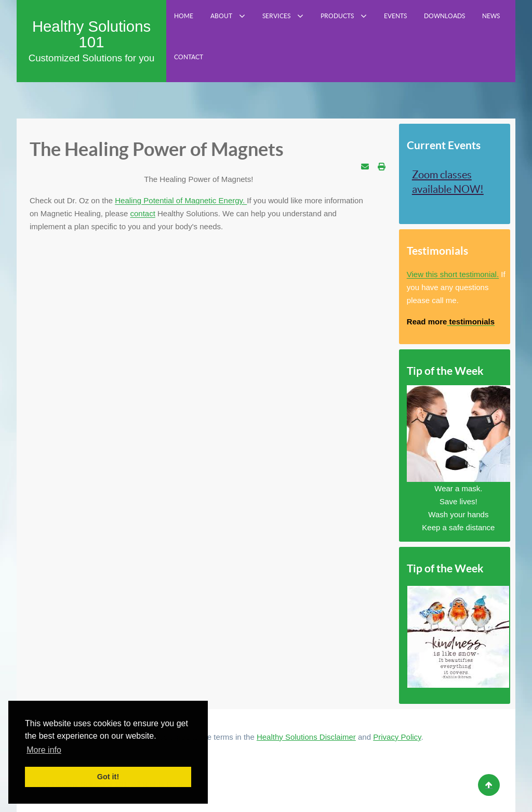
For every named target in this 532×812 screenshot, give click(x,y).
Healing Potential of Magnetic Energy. (181, 200)
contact (142, 213)
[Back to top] (489, 785)
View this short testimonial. (453, 274)
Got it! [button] (108, 777)
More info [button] (44, 750)
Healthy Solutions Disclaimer (306, 737)
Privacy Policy (397, 737)
